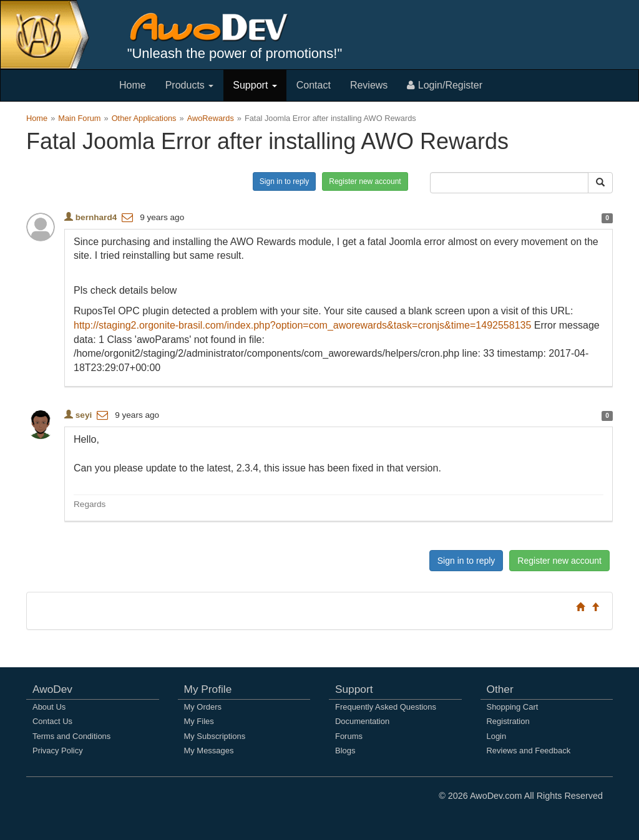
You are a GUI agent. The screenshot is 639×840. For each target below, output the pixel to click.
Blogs (345, 751)
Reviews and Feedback (529, 751)
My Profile (208, 689)
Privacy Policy (58, 751)
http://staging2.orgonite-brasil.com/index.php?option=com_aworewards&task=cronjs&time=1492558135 (302, 325)
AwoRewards (211, 118)
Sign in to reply (284, 181)
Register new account (365, 181)
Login (497, 736)
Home (133, 85)
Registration (508, 721)
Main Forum (79, 118)
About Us (49, 707)
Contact (314, 85)
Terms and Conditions (71, 736)
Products (190, 85)
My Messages (209, 751)
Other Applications (144, 118)
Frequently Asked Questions (386, 707)
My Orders (203, 707)
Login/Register (445, 85)
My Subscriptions (215, 736)
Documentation (362, 721)
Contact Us (52, 721)
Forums (349, 736)
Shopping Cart (513, 707)
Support (255, 85)
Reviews (369, 85)
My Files (199, 721)
